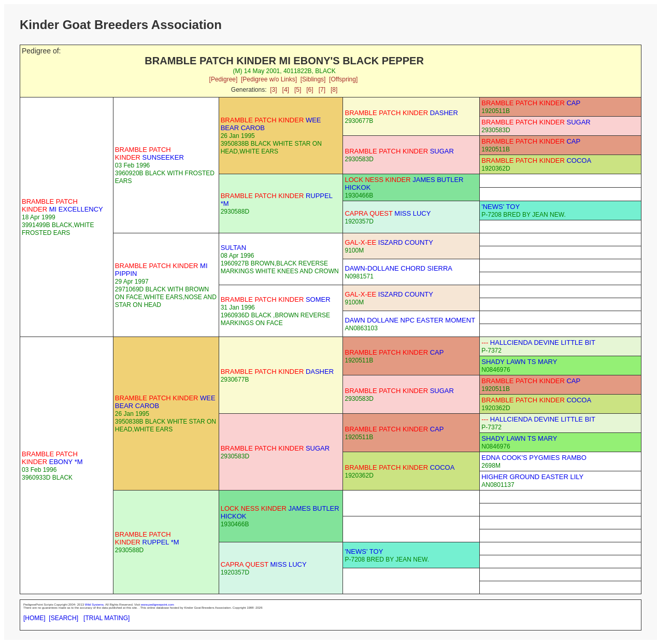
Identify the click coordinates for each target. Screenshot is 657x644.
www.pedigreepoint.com (158, 605)
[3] (273, 90)
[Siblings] (313, 79)
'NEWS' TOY (501, 207)
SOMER (276, 299)
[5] (298, 90)
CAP (531, 103)
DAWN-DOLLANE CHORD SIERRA (398, 268)
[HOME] (34, 618)
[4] (286, 90)
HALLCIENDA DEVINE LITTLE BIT (538, 342)
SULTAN (233, 248)
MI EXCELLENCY (62, 205)
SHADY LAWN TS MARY (519, 362)
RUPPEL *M (147, 538)
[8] (334, 90)
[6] (310, 90)
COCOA (536, 160)
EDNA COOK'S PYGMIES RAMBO (534, 458)
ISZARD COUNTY (389, 242)
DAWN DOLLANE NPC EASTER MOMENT (410, 320)
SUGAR (536, 122)
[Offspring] (343, 79)
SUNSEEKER (149, 153)
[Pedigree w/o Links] (269, 79)
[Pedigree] (224, 79)
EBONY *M (52, 458)
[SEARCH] (63, 618)
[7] (322, 90)
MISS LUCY (388, 213)
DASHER (401, 113)
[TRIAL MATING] (106, 618)
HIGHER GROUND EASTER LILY (532, 477)
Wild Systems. (95, 605)
